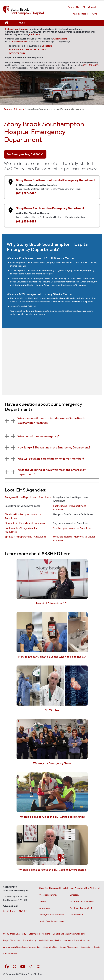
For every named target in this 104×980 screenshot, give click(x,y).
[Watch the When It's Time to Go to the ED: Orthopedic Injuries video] (52, 792)
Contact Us (73, 7)
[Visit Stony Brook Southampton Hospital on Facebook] (7, 967)
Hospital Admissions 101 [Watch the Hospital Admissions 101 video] (52, 603)
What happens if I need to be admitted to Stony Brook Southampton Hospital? (51, 421)
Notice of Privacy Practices (77, 940)
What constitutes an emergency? (39, 436)
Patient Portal (77, 915)
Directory (74, 895)
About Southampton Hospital (53, 888)
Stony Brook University (15, 934)
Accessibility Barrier (91, 947)
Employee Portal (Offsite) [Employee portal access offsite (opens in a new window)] (51, 915)
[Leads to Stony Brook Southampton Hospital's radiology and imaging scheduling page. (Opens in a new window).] (47, 46)
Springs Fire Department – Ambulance (25, 537)
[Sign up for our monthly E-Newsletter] (38, 967)
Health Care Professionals (51, 921)
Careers (43, 901)
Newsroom (44, 908)
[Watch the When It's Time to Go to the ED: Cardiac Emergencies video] (52, 845)
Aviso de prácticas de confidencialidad (22, 947)
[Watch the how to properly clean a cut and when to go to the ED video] (52, 632)
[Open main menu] (20, 23)
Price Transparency (48, 895)
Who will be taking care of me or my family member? (51, 459)
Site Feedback (10, 954)
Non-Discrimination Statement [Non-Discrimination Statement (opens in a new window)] (85, 888)
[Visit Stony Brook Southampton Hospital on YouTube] (23, 967)
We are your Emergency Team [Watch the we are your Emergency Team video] (52, 763)
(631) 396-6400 (91, 65)
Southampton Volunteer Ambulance (72, 528)
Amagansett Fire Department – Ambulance (28, 497)
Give (95, 14)
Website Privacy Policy (50, 940)
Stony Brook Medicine (40, 934)
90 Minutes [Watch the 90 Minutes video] (52, 710)
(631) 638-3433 (26, 222)
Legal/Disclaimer (12, 940)
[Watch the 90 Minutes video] (52, 685)
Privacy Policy (29, 940)
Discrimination (50, 947)
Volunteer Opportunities (82, 901)
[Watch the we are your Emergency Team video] (52, 739)
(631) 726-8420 (26, 193)
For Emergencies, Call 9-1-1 (25, 154)
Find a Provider (90, 7)
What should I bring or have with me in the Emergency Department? (52, 472)
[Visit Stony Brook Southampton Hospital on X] (14, 967)
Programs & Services (14, 109)
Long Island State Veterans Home (69, 934)
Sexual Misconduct (69, 947)
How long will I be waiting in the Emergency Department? (54, 447)
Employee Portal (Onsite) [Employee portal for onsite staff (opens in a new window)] (82, 908)
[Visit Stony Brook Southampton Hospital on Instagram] (30, 967)
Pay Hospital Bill (80, 14)
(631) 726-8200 (15, 911)
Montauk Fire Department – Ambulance (26, 523)
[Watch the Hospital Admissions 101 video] (52, 579)
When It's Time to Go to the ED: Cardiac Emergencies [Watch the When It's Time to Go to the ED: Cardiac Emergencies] (52, 870)
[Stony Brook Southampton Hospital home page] (31, 10)
